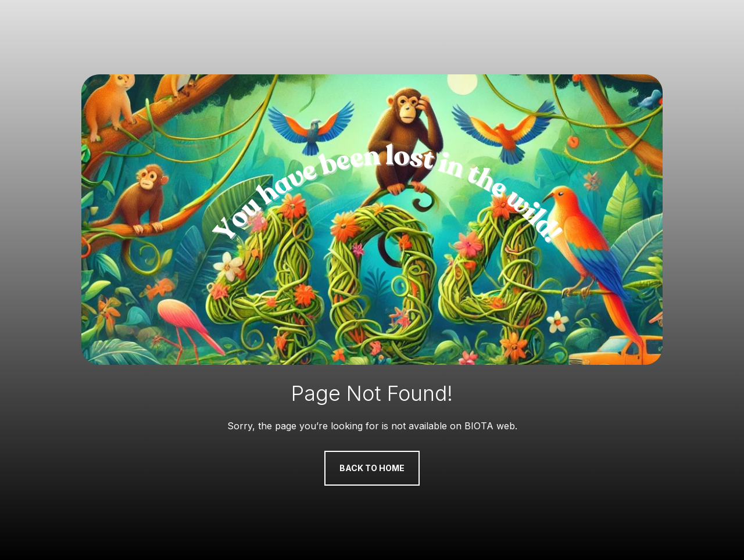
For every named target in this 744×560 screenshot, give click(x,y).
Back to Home (372, 468)
